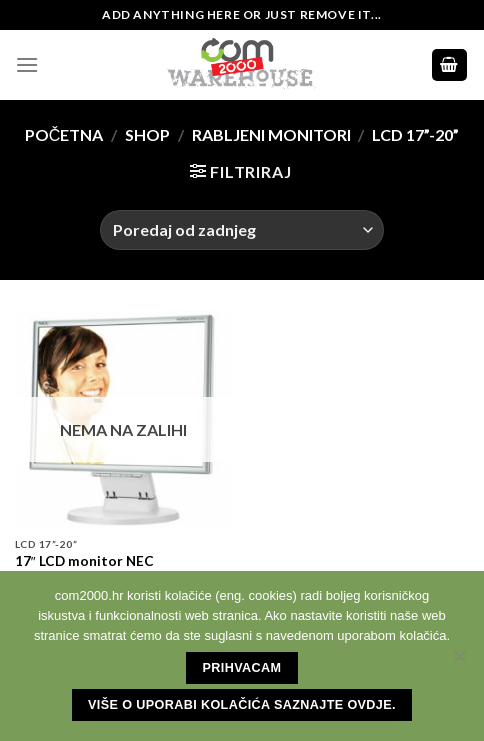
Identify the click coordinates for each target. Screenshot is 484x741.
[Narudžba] (242, 230)
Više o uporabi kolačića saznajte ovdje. (242, 705)
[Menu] (27, 64)
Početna (64, 134)
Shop (147, 134)
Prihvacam (242, 668)
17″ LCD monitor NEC (84, 561)
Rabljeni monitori (271, 134)
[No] (459, 662)
